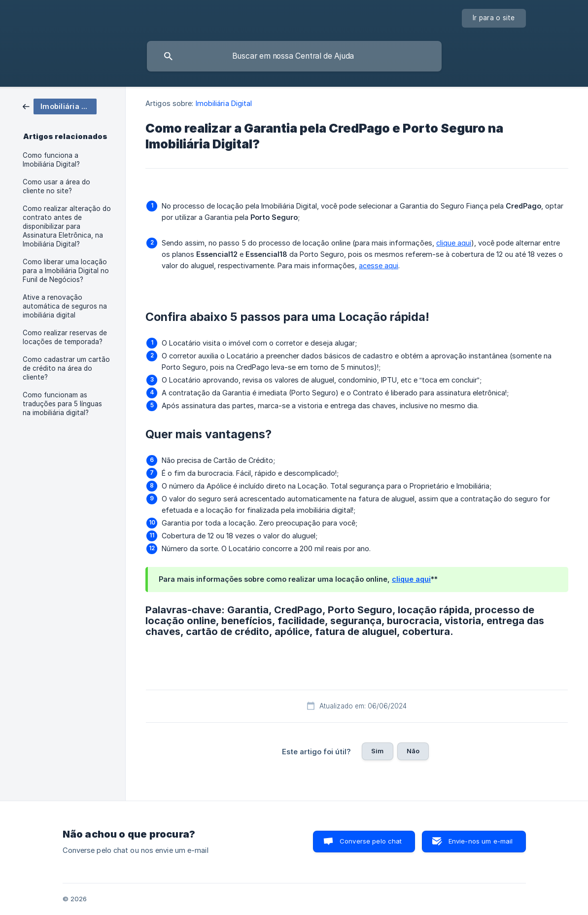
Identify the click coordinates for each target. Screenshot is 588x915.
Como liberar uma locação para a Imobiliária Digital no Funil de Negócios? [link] (66, 271)
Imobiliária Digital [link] (224, 103)
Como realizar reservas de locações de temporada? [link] (65, 337)
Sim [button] (377, 751)
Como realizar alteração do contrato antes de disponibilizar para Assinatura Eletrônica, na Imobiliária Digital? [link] (67, 226)
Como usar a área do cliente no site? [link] (56, 186)
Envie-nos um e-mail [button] (481, 841)
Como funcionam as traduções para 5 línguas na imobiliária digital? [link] (62, 404)
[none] (494, 18)
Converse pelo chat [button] (371, 841)
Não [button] (413, 751)
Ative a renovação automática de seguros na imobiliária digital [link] (65, 306)
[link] (60, 106)
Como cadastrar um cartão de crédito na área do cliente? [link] (66, 368)
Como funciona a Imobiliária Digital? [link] (51, 160)
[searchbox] (294, 56)
